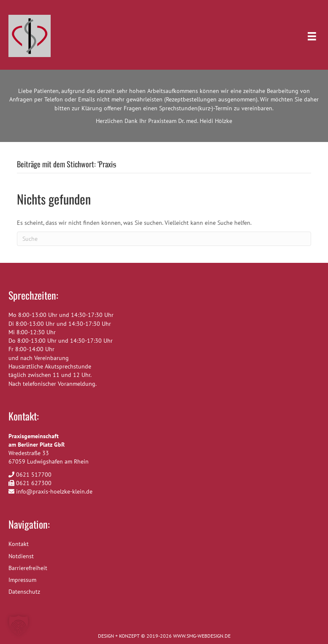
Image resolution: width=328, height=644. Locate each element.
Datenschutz (24, 592)
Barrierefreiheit (28, 568)
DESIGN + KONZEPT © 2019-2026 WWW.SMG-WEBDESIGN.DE (164, 636)
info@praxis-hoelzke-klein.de (54, 491)
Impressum (22, 580)
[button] (19, 625)
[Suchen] (164, 239)
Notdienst (21, 556)
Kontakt (19, 544)
